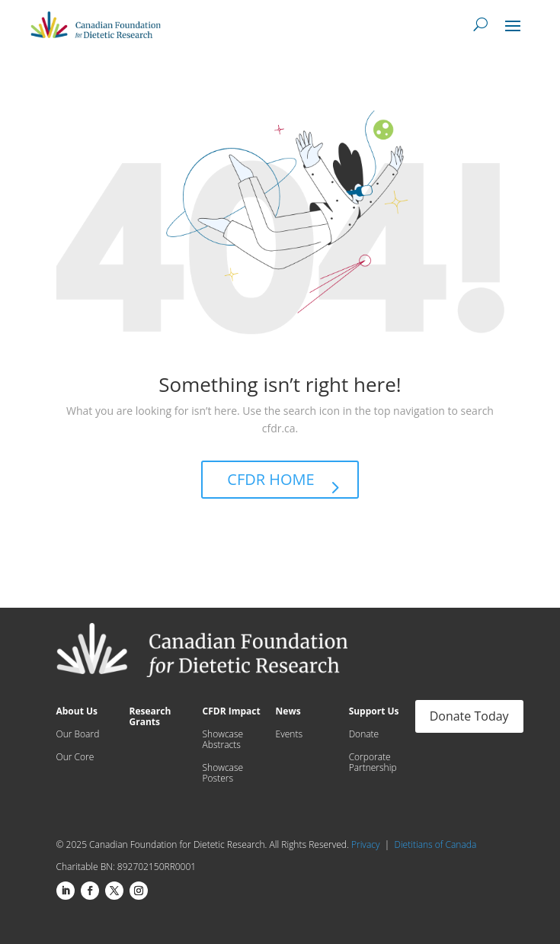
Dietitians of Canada (435, 844)
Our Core (75, 758)
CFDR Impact (232, 712)
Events (289, 735)
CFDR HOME (270, 479)
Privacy (368, 844)
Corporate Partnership (373, 763)
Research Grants (150, 717)
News (288, 712)
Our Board (78, 735)
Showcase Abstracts (223, 740)
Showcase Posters (223, 774)
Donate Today (469, 716)
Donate (364, 735)
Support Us (374, 712)
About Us (77, 712)
